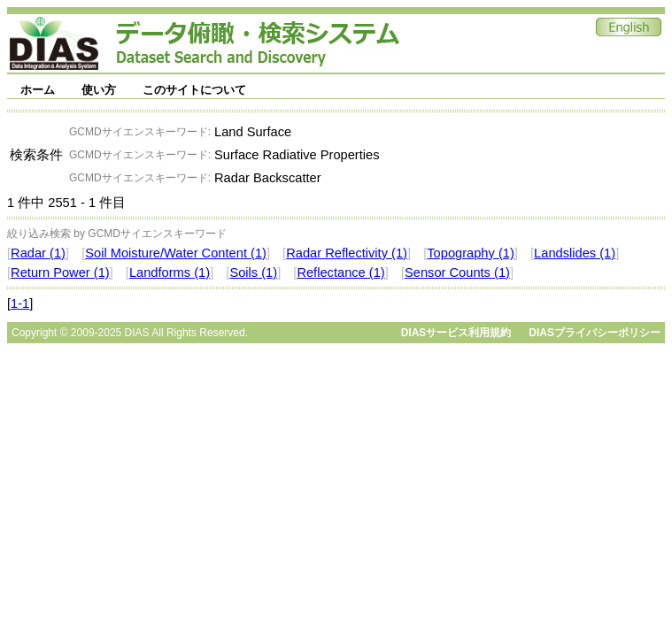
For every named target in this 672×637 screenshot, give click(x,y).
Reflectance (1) (340, 272)
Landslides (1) (575, 253)
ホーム (38, 90)
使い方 (99, 90)
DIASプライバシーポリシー (595, 333)
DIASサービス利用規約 (456, 333)
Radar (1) (38, 253)
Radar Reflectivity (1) (347, 253)
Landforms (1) (170, 272)
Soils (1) (253, 272)
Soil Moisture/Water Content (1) (176, 253)
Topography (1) (471, 253)
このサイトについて (194, 90)
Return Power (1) (60, 272)
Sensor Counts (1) (457, 272)
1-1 (20, 303)
